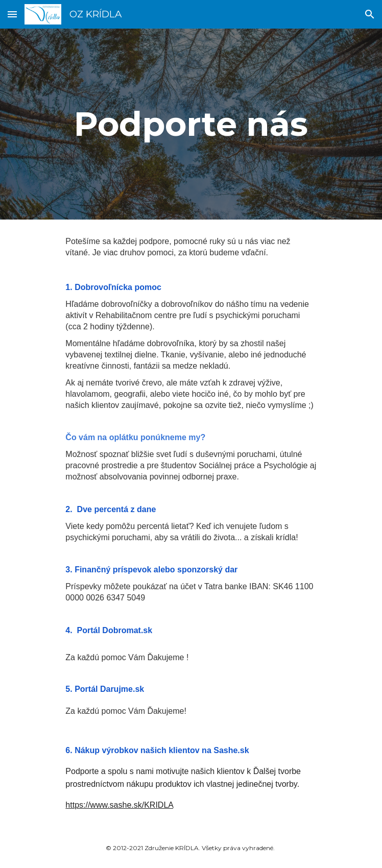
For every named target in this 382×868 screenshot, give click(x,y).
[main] (191, 124)
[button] (12, 14)
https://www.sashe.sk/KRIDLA (119, 805)
